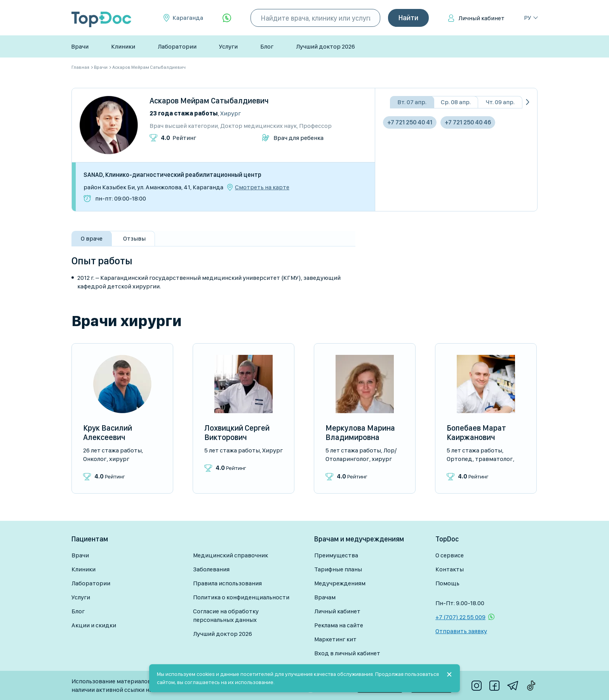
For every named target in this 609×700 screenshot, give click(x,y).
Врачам (325, 597)
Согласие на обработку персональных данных (226, 615)
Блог (267, 46)
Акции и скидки (94, 625)
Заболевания (211, 569)
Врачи (80, 46)
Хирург (231, 113)
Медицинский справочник (231, 555)
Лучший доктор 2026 (325, 46)
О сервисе (450, 555)
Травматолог (494, 459)
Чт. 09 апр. (500, 102)
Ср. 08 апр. (456, 102)
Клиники (123, 46)
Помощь (447, 583)
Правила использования (227, 583)
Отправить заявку (461, 631)
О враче (92, 238)
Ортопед (459, 459)
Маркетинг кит (335, 639)
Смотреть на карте (262, 187)
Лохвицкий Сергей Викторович (237, 433)
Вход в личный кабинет (347, 653)
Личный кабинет (481, 18)
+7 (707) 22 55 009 (460, 617)
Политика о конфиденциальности (241, 597)
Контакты (450, 569)
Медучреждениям (340, 583)
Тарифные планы (338, 569)
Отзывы (134, 238)
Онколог (95, 459)
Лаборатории (177, 46)
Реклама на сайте (339, 625)
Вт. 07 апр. (412, 102)
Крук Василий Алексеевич (108, 433)
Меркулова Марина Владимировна (360, 433)
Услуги (228, 46)
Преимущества (336, 555)
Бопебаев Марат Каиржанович (476, 433)
